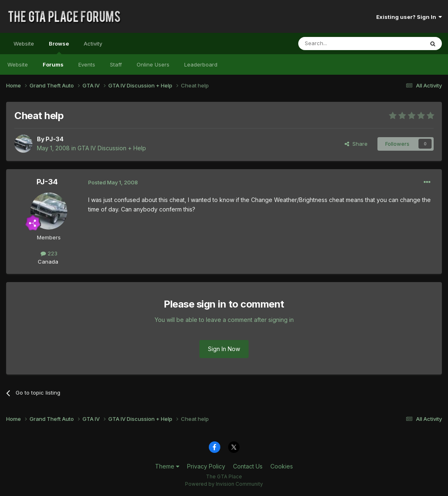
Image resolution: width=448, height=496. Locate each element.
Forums (53, 64)
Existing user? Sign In (409, 17)
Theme (167, 466)
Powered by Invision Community (224, 484)
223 (49, 253)
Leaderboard (201, 64)
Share (356, 144)
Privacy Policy (206, 466)
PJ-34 (55, 139)
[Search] (340, 44)
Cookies (282, 466)
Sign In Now (224, 349)
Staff (116, 64)
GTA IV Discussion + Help (112, 148)
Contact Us (248, 466)
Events (87, 64)
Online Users (153, 64)
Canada (48, 262)
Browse (59, 47)
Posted (113, 182)
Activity (93, 44)
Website (24, 44)
